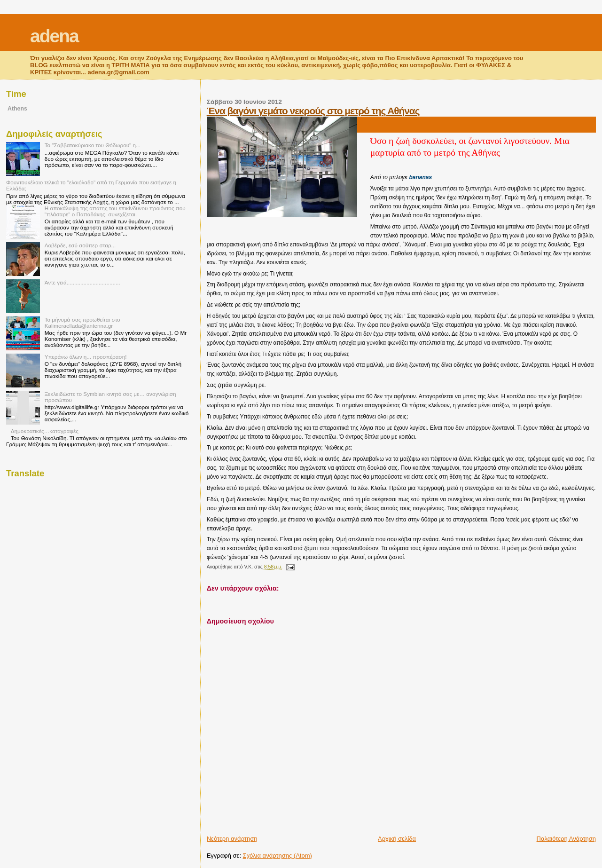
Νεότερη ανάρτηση (232, 839)
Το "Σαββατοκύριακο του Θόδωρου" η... (93, 145)
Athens (17, 109)
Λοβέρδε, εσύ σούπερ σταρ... (80, 245)
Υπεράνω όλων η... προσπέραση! (86, 357)
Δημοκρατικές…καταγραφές (45, 431)
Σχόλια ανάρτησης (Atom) (278, 856)
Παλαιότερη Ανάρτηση (566, 839)
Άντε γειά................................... (82, 282)
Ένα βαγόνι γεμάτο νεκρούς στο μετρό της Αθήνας (313, 111)
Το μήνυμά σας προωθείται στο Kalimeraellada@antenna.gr (82, 323)
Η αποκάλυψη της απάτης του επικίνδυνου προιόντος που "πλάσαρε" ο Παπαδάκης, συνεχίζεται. (115, 211)
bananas (420, 177)
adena (54, 36)
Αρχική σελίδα (397, 839)
